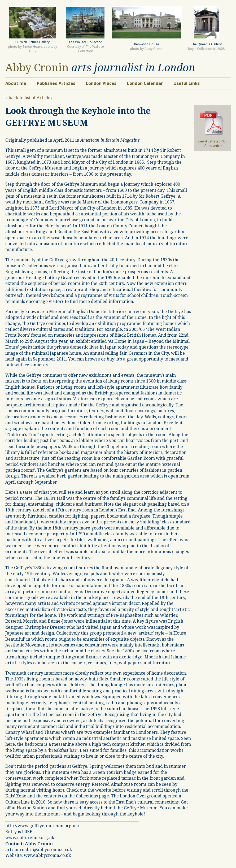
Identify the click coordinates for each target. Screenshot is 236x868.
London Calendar (145, 83)
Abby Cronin (37, 67)
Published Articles (56, 83)
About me (16, 83)
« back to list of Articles (29, 98)
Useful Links (187, 83)
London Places (101, 83)
